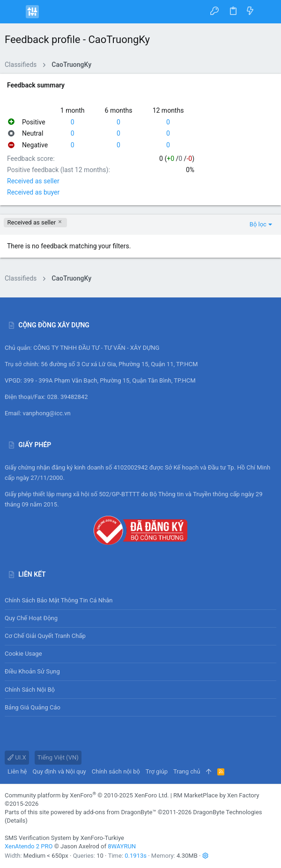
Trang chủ (187, 771)
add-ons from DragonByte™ (120, 812)
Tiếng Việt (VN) (58, 757)
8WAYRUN (122, 846)
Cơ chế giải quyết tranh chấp (45, 636)
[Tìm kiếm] (267, 11)
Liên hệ (17, 771)
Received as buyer (33, 192)
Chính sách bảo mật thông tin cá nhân (140, 601)
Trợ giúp (157, 771)
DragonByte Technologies (227, 812)
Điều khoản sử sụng (32, 671)
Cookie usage (23, 654)
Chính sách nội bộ (30, 690)
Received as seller (33, 181)
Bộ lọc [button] (258, 224)
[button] (14, 12)
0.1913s (136, 856)
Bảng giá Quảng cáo (33, 707)
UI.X (17, 757)
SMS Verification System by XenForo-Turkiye (64, 838)
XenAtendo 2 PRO (29, 846)
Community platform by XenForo (87, 795)
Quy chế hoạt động (140, 618)
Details (16, 821)
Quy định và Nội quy (59, 771)
